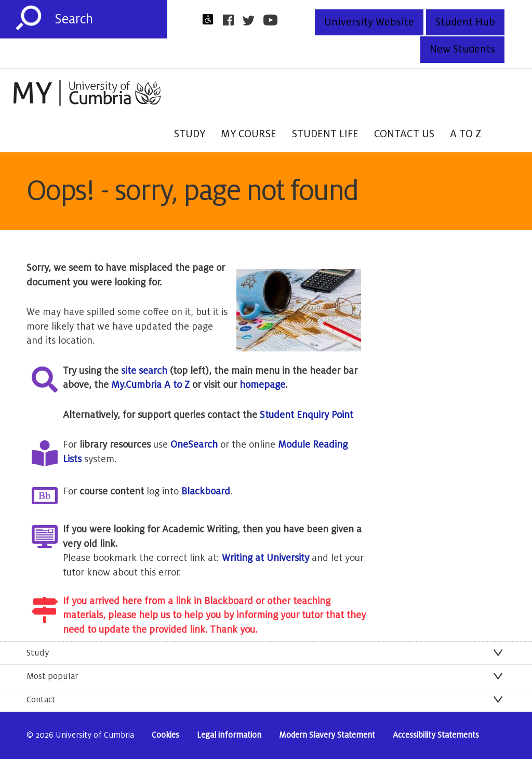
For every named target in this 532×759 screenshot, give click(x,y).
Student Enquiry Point (307, 415)
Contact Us (404, 134)
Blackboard (206, 491)
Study (190, 134)
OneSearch (194, 444)
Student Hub (465, 22)
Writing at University (265, 558)
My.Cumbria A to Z (150, 385)
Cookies (165, 735)
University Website (369, 22)
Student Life (325, 134)
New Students (462, 49)
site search (144, 371)
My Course (249, 134)
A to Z (465, 134)
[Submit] (29, 18)
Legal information (229, 735)
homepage (262, 385)
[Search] (111, 19)
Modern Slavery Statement (327, 735)
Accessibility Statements (436, 735)
